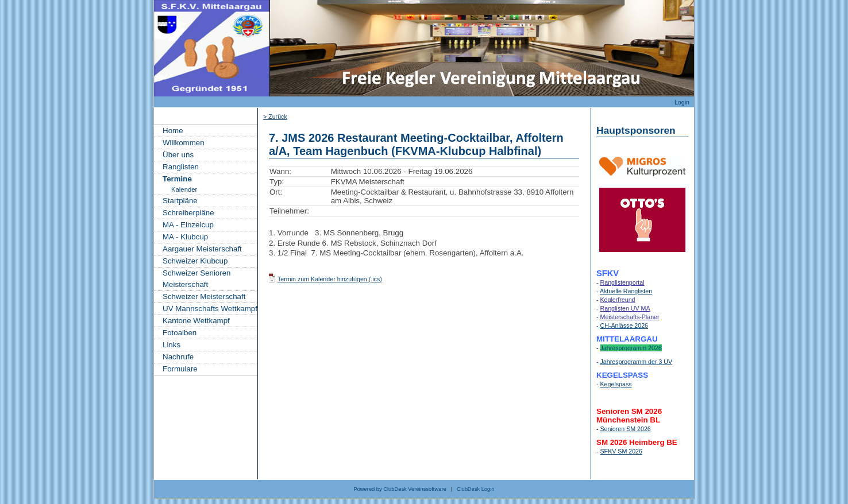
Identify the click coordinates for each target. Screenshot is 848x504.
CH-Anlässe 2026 (625, 325)
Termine (177, 179)
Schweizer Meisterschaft (204, 296)
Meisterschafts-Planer (630, 317)
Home (173, 131)
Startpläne (180, 201)
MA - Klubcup (185, 237)
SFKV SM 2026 (621, 451)
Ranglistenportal (622, 282)
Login (682, 102)
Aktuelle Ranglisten (626, 291)
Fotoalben (180, 333)
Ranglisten (181, 167)
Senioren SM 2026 (626, 429)
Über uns (178, 155)
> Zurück (275, 117)
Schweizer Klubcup (195, 261)
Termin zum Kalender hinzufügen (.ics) (330, 279)
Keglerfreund (618, 300)
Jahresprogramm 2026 (631, 348)
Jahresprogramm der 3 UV (637, 362)
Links (171, 345)
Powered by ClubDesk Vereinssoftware (400, 489)
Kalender (184, 189)
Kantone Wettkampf (196, 321)
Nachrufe (178, 357)
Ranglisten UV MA (625, 308)
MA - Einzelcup (188, 225)
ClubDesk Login (476, 489)
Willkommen (184, 143)
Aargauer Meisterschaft (202, 249)
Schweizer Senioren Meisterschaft (197, 279)
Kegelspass (616, 384)
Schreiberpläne (188, 213)
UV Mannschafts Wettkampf (210, 309)
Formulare (180, 369)
